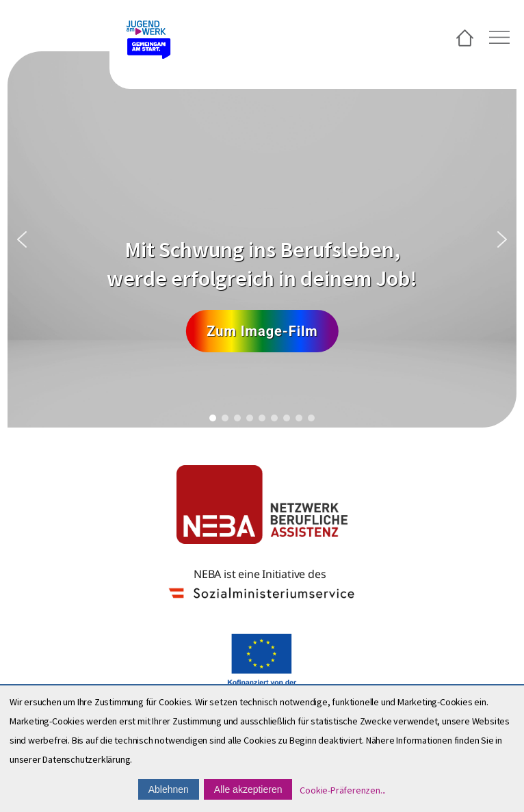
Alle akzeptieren (248, 789)
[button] (22, 239)
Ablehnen (169, 789)
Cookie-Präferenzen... (343, 790)
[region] (262, 239)
